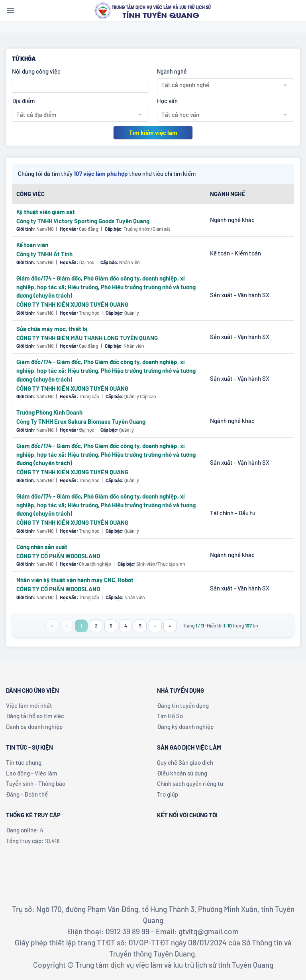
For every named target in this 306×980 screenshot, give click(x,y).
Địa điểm (23, 101)
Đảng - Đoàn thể (27, 794)
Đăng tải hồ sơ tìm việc (35, 716)
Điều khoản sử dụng (182, 773)
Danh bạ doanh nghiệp (34, 727)
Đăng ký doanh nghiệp (185, 727)
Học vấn (167, 101)
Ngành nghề (172, 71)
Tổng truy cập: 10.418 (33, 841)
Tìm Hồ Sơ (170, 716)
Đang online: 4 (25, 830)
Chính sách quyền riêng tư (190, 783)
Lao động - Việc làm (31, 773)
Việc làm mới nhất (29, 705)
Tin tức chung (24, 762)
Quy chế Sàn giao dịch (185, 762)
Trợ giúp (168, 794)
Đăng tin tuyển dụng (183, 705)
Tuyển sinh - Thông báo (36, 783)
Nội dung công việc (36, 71)
